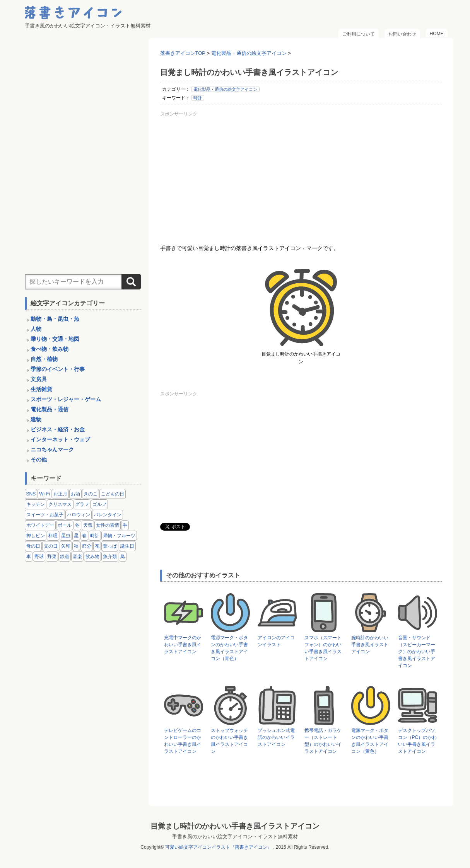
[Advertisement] (301, 174)
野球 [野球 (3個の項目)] (39, 557)
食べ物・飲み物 (50, 349)
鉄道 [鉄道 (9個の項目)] (65, 557)
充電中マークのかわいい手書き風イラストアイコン (183, 645)
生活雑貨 (41, 389)
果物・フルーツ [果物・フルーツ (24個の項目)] (119, 536)
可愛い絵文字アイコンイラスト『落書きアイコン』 (219, 847)
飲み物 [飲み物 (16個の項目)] (92, 557)
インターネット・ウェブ (60, 439)
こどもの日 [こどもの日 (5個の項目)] (113, 494)
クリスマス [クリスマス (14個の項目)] (60, 504)
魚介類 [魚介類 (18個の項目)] (110, 557)
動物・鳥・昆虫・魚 (55, 319)
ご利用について (359, 34)
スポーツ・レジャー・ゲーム (66, 399)
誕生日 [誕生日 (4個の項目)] (127, 546)
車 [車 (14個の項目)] (29, 557)
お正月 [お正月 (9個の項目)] (60, 494)
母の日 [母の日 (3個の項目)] (33, 546)
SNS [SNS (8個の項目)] (31, 494)
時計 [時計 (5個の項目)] (95, 536)
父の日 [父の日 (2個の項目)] (51, 546)
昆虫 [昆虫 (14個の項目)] (66, 536)
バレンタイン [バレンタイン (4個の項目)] (108, 515)
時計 (198, 98)
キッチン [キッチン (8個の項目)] (36, 504)
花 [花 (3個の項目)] (97, 546)
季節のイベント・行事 (58, 369)
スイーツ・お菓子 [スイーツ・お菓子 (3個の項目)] (45, 515)
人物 (36, 329)
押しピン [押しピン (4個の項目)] (36, 536)
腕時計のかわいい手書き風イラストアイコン (370, 645)
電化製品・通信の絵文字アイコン (225, 89)
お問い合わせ (402, 34)
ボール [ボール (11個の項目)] (65, 525)
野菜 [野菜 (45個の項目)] (52, 557)
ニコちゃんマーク (52, 449)
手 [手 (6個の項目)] (125, 525)
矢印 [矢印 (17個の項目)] (66, 546)
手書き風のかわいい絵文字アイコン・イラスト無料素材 (235, 837)
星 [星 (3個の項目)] (76, 536)
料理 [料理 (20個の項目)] (53, 536)
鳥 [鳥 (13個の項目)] (123, 557)
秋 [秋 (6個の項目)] (76, 546)
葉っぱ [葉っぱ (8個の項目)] (110, 546)
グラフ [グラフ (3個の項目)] (82, 504)
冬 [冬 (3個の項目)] (77, 525)
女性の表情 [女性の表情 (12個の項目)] (108, 525)
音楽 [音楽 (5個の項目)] (77, 557)
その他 (39, 460)
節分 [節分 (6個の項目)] (87, 546)
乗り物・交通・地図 (55, 339)
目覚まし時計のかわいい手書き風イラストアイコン (235, 826)
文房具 (39, 379)
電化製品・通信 (50, 409)
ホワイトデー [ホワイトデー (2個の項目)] (40, 525)
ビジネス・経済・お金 (58, 429)
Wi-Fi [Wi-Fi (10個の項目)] (44, 494)
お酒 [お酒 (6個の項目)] (75, 494)
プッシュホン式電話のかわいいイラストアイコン (276, 737)
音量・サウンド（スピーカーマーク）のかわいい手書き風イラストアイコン (417, 652)
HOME (437, 34)
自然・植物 (44, 359)
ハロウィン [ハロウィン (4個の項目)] (79, 515)
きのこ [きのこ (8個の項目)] (91, 494)
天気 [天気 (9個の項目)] (88, 525)
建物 (36, 419)
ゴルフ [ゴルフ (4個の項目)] (99, 504)
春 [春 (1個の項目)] (84, 536)
